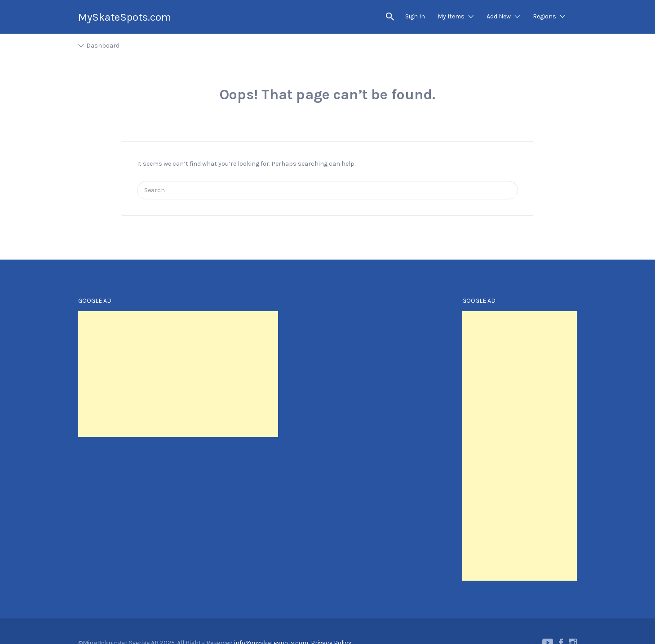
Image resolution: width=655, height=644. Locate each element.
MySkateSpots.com (125, 17)
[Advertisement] (178, 374)
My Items (451, 16)
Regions (544, 16)
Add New (499, 16)
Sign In (415, 16)
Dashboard (103, 46)
